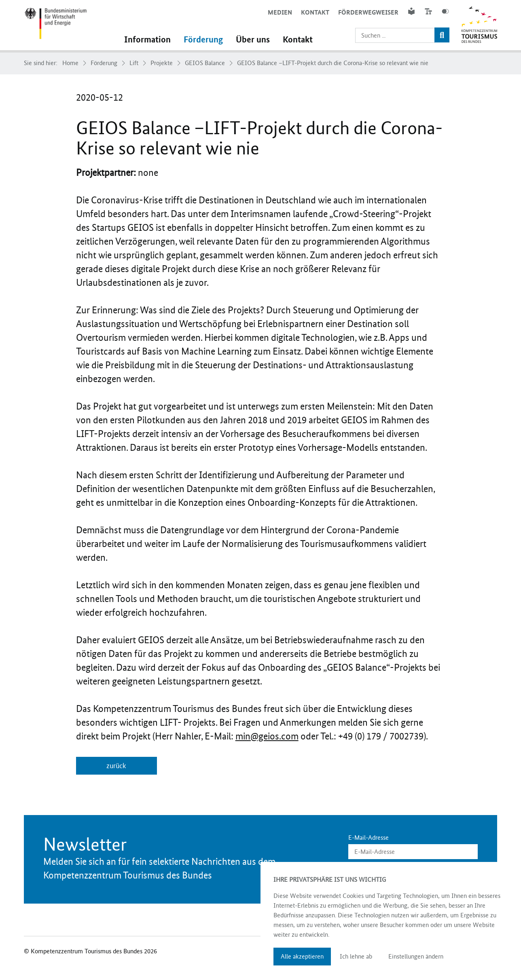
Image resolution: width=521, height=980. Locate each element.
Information (147, 40)
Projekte (162, 63)
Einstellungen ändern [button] (416, 956)
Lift (134, 63)
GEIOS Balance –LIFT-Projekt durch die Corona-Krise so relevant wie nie (333, 63)
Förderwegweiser (368, 12)
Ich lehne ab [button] (356, 956)
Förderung (203, 40)
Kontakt (315, 12)
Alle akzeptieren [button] (302, 956)
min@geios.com (267, 736)
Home (70, 63)
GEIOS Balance (205, 63)
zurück (116, 766)
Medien (280, 12)
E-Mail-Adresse (369, 838)
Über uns (253, 40)
